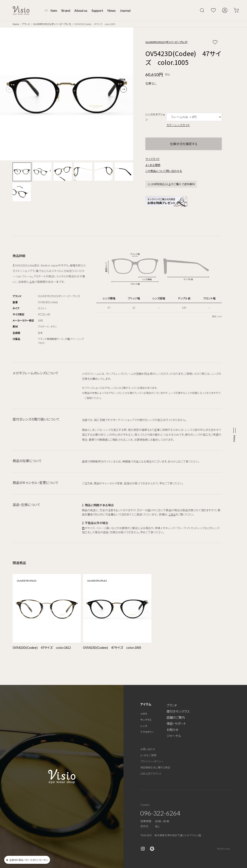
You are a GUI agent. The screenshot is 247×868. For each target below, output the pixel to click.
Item (54, 10)
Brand (66, 10)
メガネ (144, 714)
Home (16, 24)
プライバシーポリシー (152, 761)
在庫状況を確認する (184, 144)
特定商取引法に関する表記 (155, 767)
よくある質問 (153, 165)
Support (97, 10)
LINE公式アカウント (151, 773)
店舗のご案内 (176, 717)
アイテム (146, 704)
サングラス (146, 720)
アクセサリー (147, 732)
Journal (125, 10)
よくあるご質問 (148, 755)
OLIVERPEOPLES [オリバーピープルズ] (52, 24)
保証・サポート (176, 723)
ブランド (26, 24)
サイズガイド (152, 159)
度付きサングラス (178, 711)
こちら (172, 514)
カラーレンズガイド (178, 125)
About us (81, 10)
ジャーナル (174, 736)
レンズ (144, 726)
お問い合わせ (148, 749)
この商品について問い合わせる (164, 171)
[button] (123, 89)
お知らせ (172, 730)
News (112, 10)
